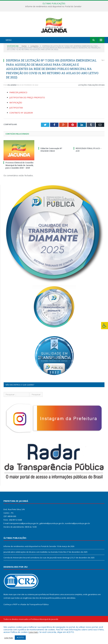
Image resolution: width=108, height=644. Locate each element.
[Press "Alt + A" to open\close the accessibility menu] (105, 326)
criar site (21, 610)
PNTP (15, 620)
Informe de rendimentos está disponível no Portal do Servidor (53, 6)
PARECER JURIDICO (18, 108)
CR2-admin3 (12, 100)
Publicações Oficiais (96, 100)
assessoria (69, 610)
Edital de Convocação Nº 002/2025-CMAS (51, 165)
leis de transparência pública (48, 614)
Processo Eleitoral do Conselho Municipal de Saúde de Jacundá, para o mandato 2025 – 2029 (19, 181)
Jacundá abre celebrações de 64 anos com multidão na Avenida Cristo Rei (35, 567)
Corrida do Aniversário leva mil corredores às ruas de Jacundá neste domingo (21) (38, 573)
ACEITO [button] (20, 637)
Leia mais (33, 632)
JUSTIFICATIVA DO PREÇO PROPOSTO (27, 113)
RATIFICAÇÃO (16, 118)
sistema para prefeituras (38, 610)
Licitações (82, 100)
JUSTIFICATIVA (16, 123)
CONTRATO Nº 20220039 (21, 128)
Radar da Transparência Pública (35, 620)
